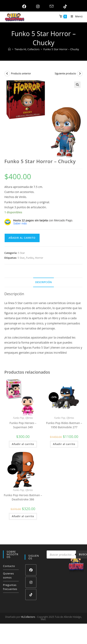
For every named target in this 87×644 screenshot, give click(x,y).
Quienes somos (8, 575)
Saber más (20, 223)
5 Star (21, 253)
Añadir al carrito (22, 238)
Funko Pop (19, 418)
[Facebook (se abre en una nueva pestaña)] (23, 6)
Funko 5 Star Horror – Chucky (61, 49)
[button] (77, 85)
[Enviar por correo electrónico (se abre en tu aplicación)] (51, 6)
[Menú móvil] (75, 16)
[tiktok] (31, 595)
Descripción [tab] (43, 282)
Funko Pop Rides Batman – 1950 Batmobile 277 (64, 425)
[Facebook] (31, 570)
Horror (39, 258)
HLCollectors (28, 617)
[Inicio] (9, 49)
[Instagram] (31, 582)
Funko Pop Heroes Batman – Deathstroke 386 (23, 497)
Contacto (9, 566)
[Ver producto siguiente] (80, 74)
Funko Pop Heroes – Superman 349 (23, 425)
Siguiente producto (65, 73)
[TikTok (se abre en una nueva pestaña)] (64, 6)
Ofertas (29, 418)
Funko (30, 258)
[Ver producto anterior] (7, 74)
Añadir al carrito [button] (23, 444)
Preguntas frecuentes (10, 587)
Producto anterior (21, 73)
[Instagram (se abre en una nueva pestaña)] (37, 6)
